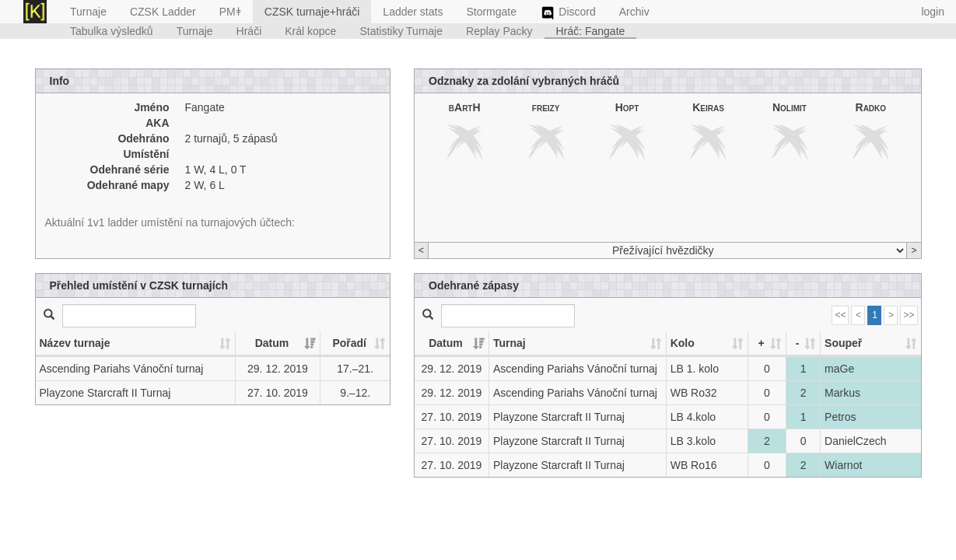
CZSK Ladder (163, 12)
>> (909, 315)
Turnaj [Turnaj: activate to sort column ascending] (510, 343)
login (933, 12)
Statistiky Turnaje (401, 31)
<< (840, 315)
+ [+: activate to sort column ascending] (761, 343)
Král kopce (310, 31)
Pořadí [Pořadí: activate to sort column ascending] (349, 343)
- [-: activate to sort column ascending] (798, 343)
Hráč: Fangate (591, 31)
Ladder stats (413, 12)
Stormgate (491, 12)
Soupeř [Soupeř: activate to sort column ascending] (843, 343)
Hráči (249, 31)
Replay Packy (499, 31)
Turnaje (88, 12)
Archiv (634, 12)
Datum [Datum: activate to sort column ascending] (272, 343)
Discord (568, 13)
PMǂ (230, 12)
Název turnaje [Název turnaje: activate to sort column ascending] (75, 343)
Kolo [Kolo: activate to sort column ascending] (683, 343)
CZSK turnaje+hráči (312, 12)
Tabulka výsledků (112, 31)
